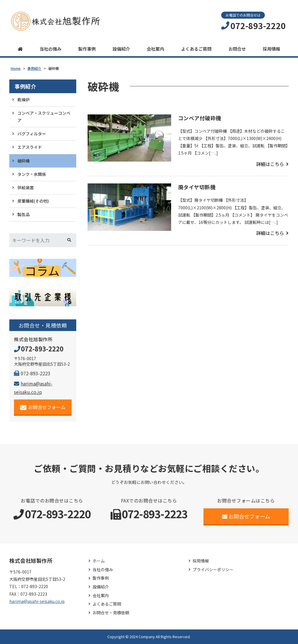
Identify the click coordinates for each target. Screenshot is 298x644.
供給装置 (26, 187)
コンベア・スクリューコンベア (44, 117)
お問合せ (237, 49)
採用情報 (272, 49)
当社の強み (50, 49)
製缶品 (24, 214)
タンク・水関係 (32, 174)
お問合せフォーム (43, 407)
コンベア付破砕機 (200, 118)
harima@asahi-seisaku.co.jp (37, 601)
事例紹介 (25, 86)
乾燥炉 (24, 100)
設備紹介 (121, 49)
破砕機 (24, 161)
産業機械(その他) (33, 201)
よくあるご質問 (196, 49)
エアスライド (30, 147)
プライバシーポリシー (213, 570)
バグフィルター (32, 134)
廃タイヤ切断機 (197, 187)
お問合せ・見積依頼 (111, 613)
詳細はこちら (270, 164)
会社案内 (155, 49)
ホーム (99, 561)
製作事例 (87, 49)
